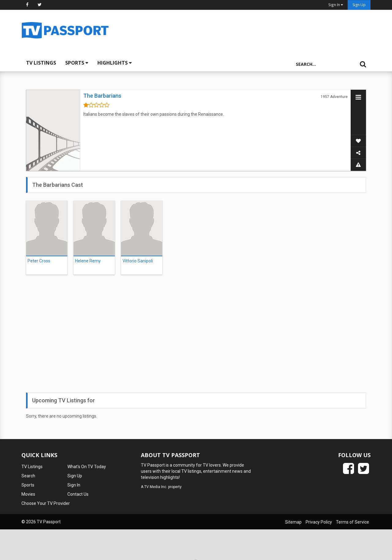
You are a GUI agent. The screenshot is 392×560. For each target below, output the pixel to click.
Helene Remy (88, 261)
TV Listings (41, 63)
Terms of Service (352, 522)
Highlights (115, 63)
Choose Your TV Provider (46, 503)
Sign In (74, 485)
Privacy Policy (319, 522)
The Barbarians (102, 96)
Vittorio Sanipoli (138, 261)
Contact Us (78, 494)
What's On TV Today (87, 467)
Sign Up (359, 5)
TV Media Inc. (156, 487)
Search (28, 476)
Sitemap (293, 522)
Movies (28, 494)
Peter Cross (39, 261)
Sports (77, 63)
